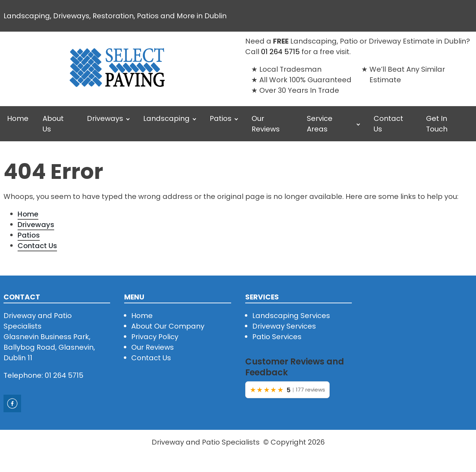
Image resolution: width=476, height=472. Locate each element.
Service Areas (320, 124)
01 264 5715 (280, 52)
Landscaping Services (291, 316)
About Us (53, 124)
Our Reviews (266, 124)
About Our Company (168, 326)
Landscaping (166, 118)
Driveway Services (284, 326)
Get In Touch (437, 124)
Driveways (105, 118)
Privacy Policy (155, 337)
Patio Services (277, 337)
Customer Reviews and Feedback (295, 367)
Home (18, 118)
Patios (221, 118)
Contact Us (388, 124)
